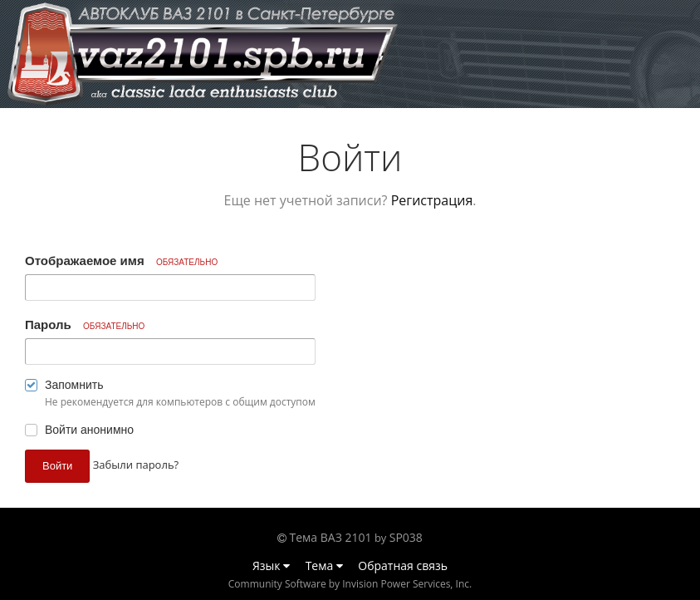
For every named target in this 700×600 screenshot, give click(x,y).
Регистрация (432, 200)
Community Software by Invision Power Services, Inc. (350, 584)
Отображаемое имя (121, 261)
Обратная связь (403, 566)
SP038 (406, 537)
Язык (271, 566)
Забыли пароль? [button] (136, 465)
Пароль (85, 325)
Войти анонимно (89, 430)
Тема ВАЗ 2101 (331, 537)
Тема (324, 566)
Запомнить (74, 385)
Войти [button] (57, 466)
